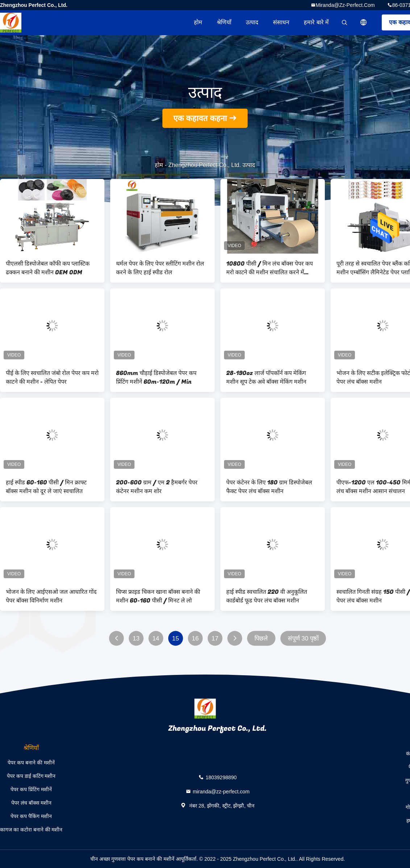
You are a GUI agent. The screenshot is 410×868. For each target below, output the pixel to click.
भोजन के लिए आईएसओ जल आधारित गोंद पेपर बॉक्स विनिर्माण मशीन (51, 596)
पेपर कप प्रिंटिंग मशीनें (31, 789)
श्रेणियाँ (224, 22)
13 (136, 639)
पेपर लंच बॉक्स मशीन (31, 803)
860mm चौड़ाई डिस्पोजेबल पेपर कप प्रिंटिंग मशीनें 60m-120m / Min (156, 377)
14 (156, 639)
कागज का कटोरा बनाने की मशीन (31, 830)
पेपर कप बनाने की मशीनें (31, 763)
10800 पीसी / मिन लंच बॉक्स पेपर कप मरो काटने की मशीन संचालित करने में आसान (270, 268)
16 (195, 639)
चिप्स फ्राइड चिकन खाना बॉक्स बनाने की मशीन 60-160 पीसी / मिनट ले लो (158, 596)
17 (215, 639)
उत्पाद (252, 22)
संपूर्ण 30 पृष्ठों (303, 639)
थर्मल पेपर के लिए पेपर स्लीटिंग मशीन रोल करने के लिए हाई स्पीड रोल (160, 268)
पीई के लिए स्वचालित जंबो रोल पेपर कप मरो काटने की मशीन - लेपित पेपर (52, 377)
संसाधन (281, 22)
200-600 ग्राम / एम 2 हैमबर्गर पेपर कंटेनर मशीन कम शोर (157, 487)
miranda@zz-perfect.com (345, 5)
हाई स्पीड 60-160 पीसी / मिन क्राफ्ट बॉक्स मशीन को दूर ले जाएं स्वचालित (46, 487)
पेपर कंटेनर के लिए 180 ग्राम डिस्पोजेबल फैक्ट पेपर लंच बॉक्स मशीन (269, 487)
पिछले (261, 639)
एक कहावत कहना (200, 118)
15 (176, 639)
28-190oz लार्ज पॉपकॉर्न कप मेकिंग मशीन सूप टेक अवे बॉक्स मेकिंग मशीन (266, 377)
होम (198, 22)
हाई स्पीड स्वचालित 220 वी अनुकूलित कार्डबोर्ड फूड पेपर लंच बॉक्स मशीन (267, 596)
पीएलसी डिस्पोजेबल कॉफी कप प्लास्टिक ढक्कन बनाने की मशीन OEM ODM (48, 268)
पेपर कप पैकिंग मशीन (31, 816)
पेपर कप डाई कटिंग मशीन (31, 776)
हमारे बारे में (316, 22)
